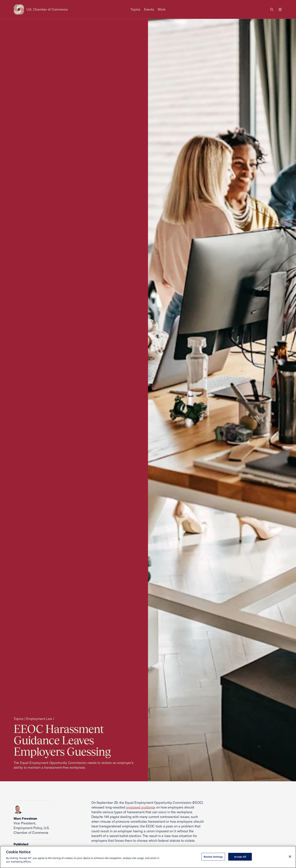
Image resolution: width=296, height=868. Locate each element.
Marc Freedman (25, 818)
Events (149, 9)
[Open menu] (280, 9)
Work (161, 9)
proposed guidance (141, 807)
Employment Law (39, 719)
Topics (135, 9)
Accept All (240, 856)
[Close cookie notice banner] (290, 856)
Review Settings (213, 856)
